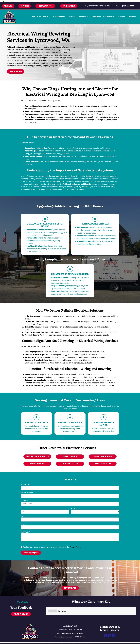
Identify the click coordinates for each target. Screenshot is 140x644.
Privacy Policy (75, 547)
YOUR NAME (25, 485)
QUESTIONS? (26, 532)
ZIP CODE (24, 516)
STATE (73, 508)
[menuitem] (33, 17)
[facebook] (106, 626)
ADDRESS (25, 500)
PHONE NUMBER (27, 492)
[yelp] (110, 626)
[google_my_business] (114, 626)
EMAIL (23, 524)
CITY (23, 508)
